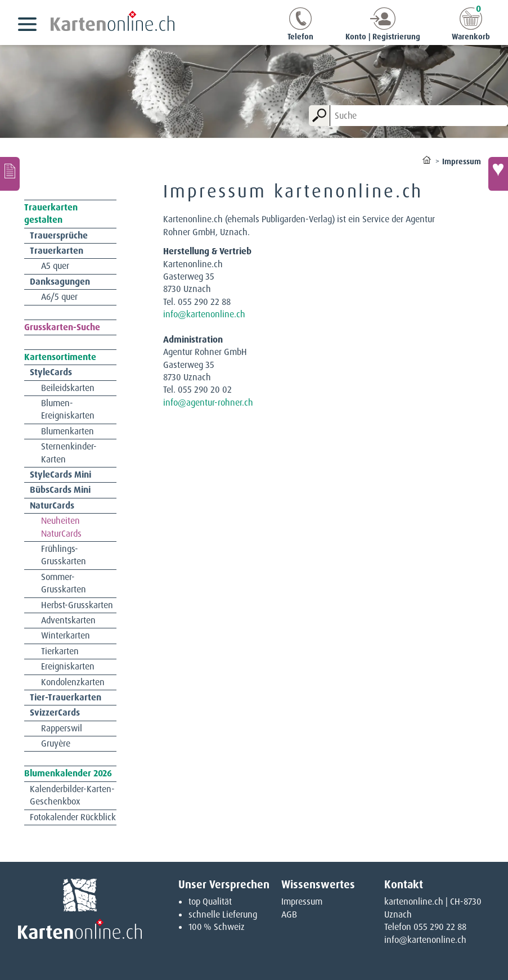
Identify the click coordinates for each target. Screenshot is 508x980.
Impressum (302, 902)
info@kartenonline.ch (204, 314)
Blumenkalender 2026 (68, 773)
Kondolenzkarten (73, 682)
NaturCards (52, 505)
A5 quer (55, 266)
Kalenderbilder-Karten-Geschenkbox (72, 795)
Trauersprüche (59, 235)
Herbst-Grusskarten (77, 605)
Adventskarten (68, 620)
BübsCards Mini (60, 490)
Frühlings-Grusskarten (64, 555)
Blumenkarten (68, 431)
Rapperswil (62, 728)
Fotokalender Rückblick (73, 817)
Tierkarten (60, 651)
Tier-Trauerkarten (66, 697)
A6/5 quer (59, 297)
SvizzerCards (55, 712)
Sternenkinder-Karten (69, 453)
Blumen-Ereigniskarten (68, 409)
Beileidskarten (68, 388)
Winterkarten (66, 635)
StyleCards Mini (60, 475)
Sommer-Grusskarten (64, 583)
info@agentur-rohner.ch (208, 403)
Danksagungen (60, 282)
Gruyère (56, 743)
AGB (289, 914)
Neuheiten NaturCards (61, 527)
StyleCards (51, 372)
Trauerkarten (57, 251)
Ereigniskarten (68, 666)
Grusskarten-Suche (62, 327)
